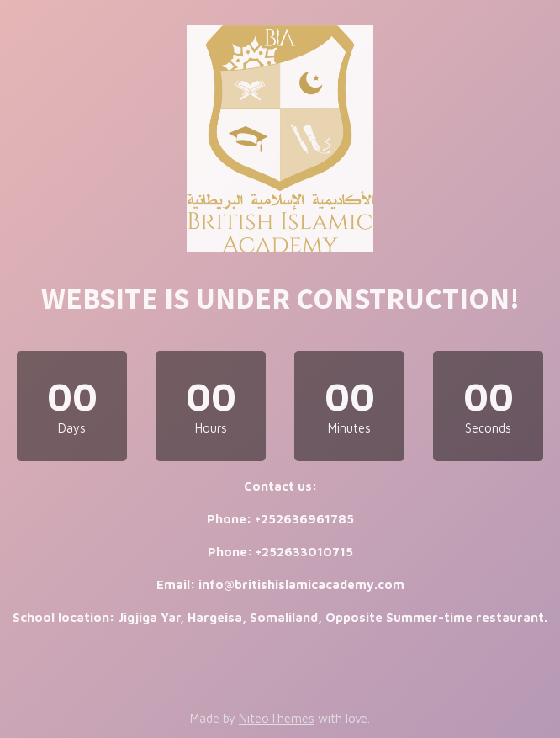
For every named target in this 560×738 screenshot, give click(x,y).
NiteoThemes (277, 718)
